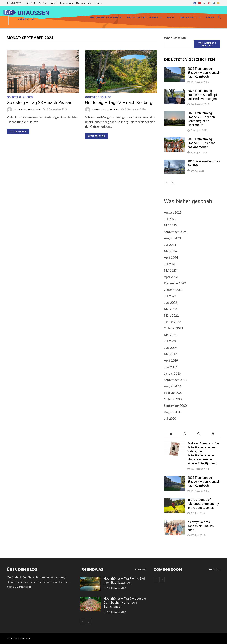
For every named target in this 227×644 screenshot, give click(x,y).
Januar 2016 (172, 373)
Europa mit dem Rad (104, 17)
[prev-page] (167, 182)
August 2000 (173, 412)
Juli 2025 (170, 219)
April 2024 (171, 257)
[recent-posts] (185, 434)
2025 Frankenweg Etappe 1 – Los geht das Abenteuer (201, 143)
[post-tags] (213, 434)
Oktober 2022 (174, 290)
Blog (171, 17)
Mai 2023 (170, 270)
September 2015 (175, 380)
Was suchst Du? (175, 38)
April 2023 (171, 277)
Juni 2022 (170, 303)
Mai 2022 (170, 309)
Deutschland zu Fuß (143, 17)
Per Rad (43, 3)
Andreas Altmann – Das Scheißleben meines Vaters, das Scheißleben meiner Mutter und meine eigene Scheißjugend (204, 453)
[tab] (171, 434)
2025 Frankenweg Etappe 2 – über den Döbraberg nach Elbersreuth (201, 119)
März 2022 (171, 315)
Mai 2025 (170, 225)
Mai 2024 (170, 251)
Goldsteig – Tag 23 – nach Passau (40, 103)
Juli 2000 (170, 418)
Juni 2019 (170, 348)
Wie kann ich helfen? (207, 44)
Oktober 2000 (174, 399)
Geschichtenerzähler (29, 109)
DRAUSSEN (34, 13)
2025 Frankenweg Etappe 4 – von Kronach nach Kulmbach (204, 73)
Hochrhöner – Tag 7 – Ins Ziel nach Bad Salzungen (124, 581)
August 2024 (173, 238)
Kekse (98, 3)
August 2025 (173, 212)
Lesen (210, 17)
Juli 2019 (170, 341)
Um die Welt (188, 17)
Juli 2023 (170, 264)
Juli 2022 (170, 296)
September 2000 (175, 406)
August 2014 (173, 386)
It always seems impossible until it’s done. (201, 526)
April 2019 (171, 360)
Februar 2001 (173, 393)
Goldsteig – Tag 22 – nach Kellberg (119, 103)
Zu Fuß (31, 3)
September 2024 (175, 232)
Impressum (67, 3)
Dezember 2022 (175, 283)
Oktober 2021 (174, 328)
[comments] (199, 434)
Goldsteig (14, 97)
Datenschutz (84, 3)
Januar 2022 (172, 322)
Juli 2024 (170, 245)
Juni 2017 (170, 367)
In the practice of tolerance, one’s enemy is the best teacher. (203, 504)
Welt (54, 3)
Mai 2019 (170, 354)
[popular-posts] (171, 434)
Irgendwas (92, 569)
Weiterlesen (18, 132)
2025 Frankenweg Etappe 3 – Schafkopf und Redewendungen (202, 95)
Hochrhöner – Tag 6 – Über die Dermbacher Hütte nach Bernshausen (125, 603)
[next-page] (172, 182)
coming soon (168, 569)
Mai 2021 (170, 335)
